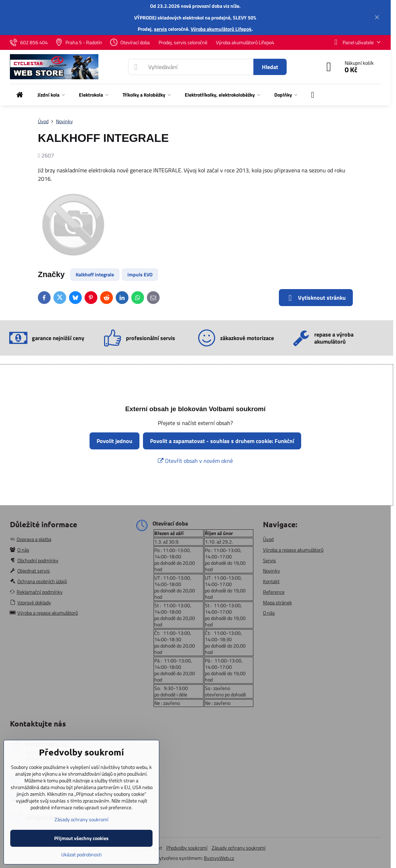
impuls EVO (140, 274)
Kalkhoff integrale (95, 274)
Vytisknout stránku (316, 298)
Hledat (270, 67)
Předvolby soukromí (187, 848)
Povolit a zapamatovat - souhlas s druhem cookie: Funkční (222, 441)
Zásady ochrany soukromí (239, 848)
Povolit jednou (114, 441)
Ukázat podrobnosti (81, 854)
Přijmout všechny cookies (81, 838)
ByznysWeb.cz (219, 858)
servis (160, 29)
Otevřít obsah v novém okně (195, 461)
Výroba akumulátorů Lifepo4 (221, 29)
